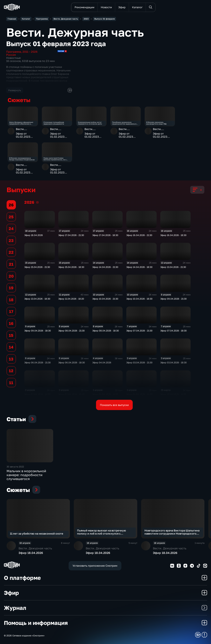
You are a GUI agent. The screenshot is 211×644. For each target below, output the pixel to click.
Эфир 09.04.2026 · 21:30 (173, 299)
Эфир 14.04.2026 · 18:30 (139, 267)
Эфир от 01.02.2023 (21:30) (23, 135)
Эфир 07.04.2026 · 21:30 (139, 331)
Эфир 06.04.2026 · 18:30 (72, 362)
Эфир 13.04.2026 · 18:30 (37, 299)
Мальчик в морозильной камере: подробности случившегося (26, 475)
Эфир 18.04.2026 (34, 235)
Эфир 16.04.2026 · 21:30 (139, 235)
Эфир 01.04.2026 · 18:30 (139, 394)
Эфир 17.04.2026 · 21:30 (71, 235)
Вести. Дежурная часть (26, 131)
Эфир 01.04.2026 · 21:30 (105, 394)
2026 (37, 202)
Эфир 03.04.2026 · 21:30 (139, 362)
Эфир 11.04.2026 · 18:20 (71, 299)
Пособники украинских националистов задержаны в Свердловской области (124, 123)
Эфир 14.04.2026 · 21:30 (105, 267)
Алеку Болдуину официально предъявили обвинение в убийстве (21, 123)
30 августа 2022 (15, 467)
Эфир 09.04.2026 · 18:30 (38, 331)
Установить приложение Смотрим (95, 566)
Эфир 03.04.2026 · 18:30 (173, 362)
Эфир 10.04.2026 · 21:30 (105, 299)
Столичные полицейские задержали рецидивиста (54, 123)
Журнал (105, 608)
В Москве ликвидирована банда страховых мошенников (22, 159)
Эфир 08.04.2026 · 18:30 (106, 331)
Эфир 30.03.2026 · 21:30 (173, 394)
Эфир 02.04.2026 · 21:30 (37, 394)
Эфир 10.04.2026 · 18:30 (139, 299)
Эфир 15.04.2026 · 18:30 (71, 267)
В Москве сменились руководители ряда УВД (156, 123)
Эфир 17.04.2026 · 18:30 (105, 235)
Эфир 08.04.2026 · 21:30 (72, 331)
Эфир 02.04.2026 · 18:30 (72, 394)
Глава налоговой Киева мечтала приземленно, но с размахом (55, 159)
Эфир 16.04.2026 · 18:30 (173, 235)
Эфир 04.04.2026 (102, 362)
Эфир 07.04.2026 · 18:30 (173, 331)
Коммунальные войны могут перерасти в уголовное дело (90, 123)
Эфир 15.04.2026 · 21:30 (37, 267)
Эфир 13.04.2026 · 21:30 (173, 267)
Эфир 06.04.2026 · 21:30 (38, 362)
